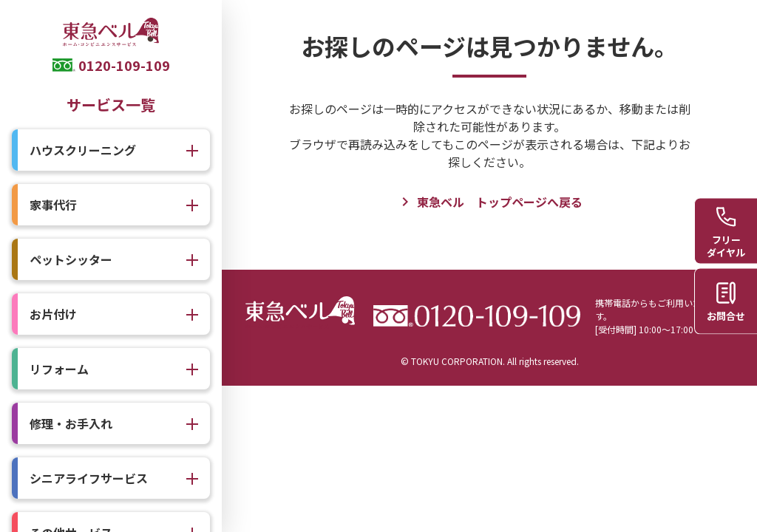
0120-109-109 (124, 65)
